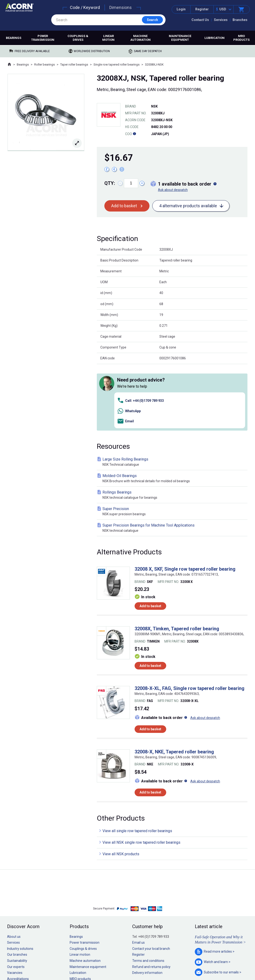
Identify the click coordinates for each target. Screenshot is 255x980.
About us (14, 870)
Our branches (17, 888)
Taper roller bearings (74, 64)
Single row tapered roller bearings (117, 64)
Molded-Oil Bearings (173, 412)
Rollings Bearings (173, 428)
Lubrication (215, 38)
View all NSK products (121, 787)
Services (221, 20)
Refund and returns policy (151, 900)
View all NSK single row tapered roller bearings (141, 776)
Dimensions (121, 7)
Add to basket (124, 206)
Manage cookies (154, 962)
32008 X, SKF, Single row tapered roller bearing (185, 502)
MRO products (241, 38)
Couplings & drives (78, 38)
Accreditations (18, 912)
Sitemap (96, 962)
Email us (138, 876)
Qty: (110, 183)
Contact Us (200, 20)
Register (202, 9)
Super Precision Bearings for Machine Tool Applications (173, 461)
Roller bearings (45, 64)
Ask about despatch (173, 190)
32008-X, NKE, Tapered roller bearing (174, 685)
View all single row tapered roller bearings (137, 764)
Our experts (16, 900)
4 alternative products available (188, 206)
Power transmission (43, 38)
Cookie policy (132, 962)
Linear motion (108, 38)
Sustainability (17, 894)
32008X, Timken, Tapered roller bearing (177, 562)
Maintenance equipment (180, 38)
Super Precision (173, 445)
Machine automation (140, 38)
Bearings (14, 38)
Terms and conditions (148, 894)
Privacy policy (112, 962)
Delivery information (147, 906)
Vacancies (15, 906)
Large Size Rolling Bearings (173, 395)
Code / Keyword (85, 7)
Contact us (217, 967)
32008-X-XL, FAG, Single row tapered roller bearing (189, 622)
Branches (240, 20)
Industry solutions (20, 882)
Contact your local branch (151, 882)
